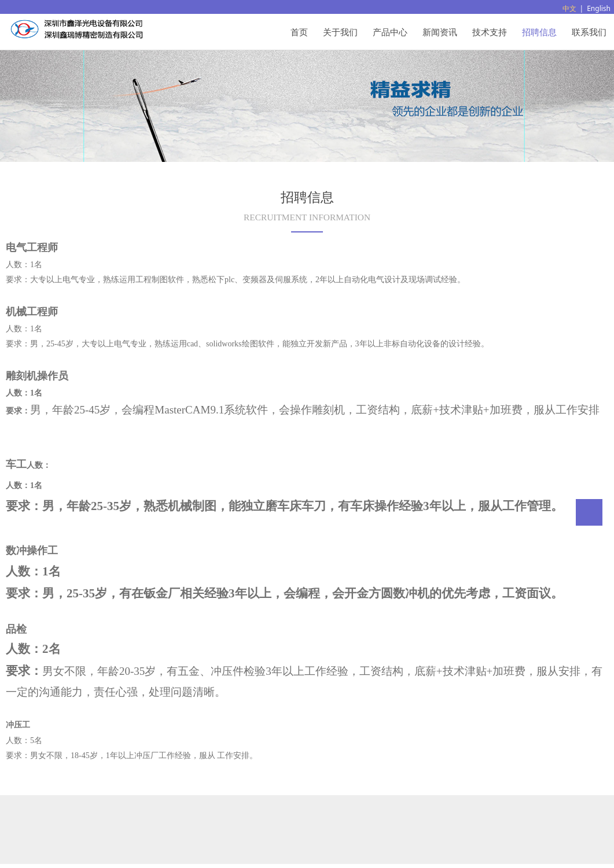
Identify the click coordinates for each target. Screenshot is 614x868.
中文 (569, 8)
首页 (299, 32)
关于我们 (340, 32)
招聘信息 (539, 32)
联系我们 (589, 32)
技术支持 (490, 32)
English (599, 8)
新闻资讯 (440, 32)
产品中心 (390, 32)
